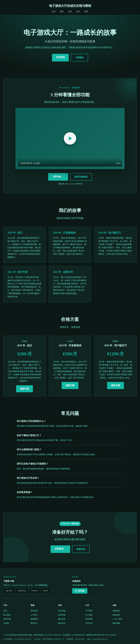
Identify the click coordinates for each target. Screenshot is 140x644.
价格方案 (7, 619)
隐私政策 (116, 615)
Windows (35, 591)
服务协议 (116, 611)
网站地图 (116, 623)
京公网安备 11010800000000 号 (73, 635)
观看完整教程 (81, 177)
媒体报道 (89, 619)
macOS (45, 591)
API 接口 (34, 615)
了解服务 (79, 57)
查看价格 (81, 549)
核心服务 (7, 615)
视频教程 (34, 619)
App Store (9, 591)
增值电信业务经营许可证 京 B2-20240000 (101, 635)
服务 (62, 12)
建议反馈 (62, 619)
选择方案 (25, 389)
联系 (86, 12)
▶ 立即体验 (80, 591)
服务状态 (62, 623)
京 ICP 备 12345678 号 (53, 635)
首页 (54, 12)
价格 (70, 12)
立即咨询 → (60, 549)
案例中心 (34, 623)
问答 (78, 12)
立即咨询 (60, 57)
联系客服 (62, 615)
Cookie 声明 (117, 619)
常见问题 (62, 611)
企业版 (6, 623)
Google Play (22, 591)
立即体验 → (58, 177)
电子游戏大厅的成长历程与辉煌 (70, 6)
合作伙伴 (89, 623)
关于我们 (89, 611)
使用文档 (34, 611)
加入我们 (89, 615)
